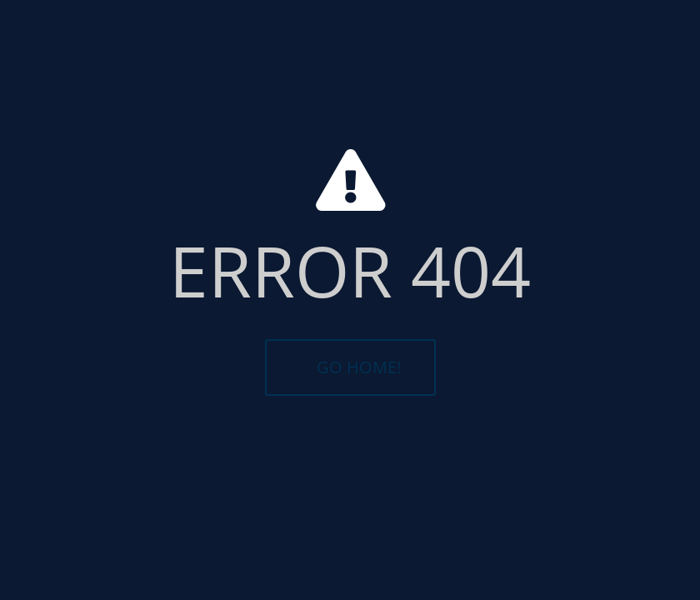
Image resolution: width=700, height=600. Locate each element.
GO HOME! (359, 367)
